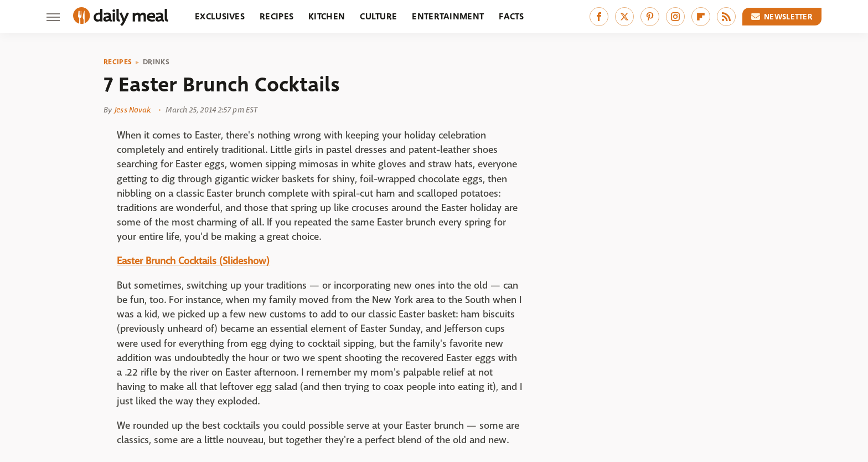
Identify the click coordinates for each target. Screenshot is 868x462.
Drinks (156, 62)
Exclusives (220, 16)
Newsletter (782, 17)
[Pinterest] (650, 17)
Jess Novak (133, 110)
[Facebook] (599, 17)
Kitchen (327, 16)
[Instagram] (675, 17)
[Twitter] (624, 17)
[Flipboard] (701, 17)
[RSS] (726, 17)
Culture (378, 16)
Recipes (277, 16)
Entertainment (448, 16)
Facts (512, 16)
